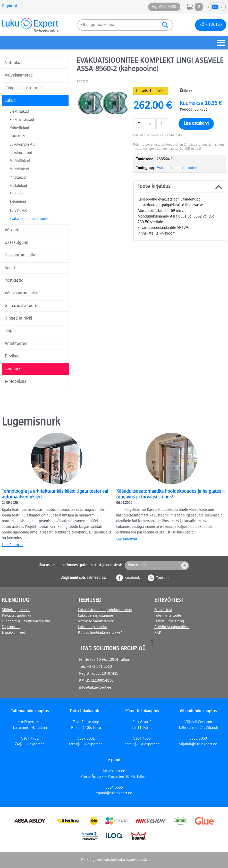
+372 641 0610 (99, 667)
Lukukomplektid (23, 145)
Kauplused (9, 6)
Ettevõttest (163, 610)
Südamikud (19, 194)
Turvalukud (18, 211)
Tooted (82, 82)
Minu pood (167, 7)
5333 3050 (198, 739)
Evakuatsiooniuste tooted (30, 219)
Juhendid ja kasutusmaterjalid (26, 622)
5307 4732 (30, 739)
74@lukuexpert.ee (30, 745)
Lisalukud (17, 137)
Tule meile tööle (168, 616)
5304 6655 (114, 788)
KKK (158, 633)
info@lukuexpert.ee (95, 688)
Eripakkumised (14, 633)
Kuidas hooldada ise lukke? (100, 633)
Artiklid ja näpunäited (172, 627)
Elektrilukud (19, 112)
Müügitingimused (16, 610)
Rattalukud (18, 186)
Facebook (132, 578)
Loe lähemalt (12, 545)
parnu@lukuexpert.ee (142, 745)
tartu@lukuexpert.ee (86, 745)
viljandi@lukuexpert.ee (198, 745)
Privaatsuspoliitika (16, 616)
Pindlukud (18, 178)
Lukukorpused (21, 153)
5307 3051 (86, 739)
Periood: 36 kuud (194, 110)
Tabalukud (18, 203)
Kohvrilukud (19, 128)
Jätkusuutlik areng (169, 622)
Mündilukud (19, 170)
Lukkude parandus (93, 627)
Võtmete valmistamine (96, 622)
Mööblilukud (20, 161)
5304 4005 (142, 739)
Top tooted (11, 627)
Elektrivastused (22, 120)
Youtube (163, 578)
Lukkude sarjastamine (96, 616)
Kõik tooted (211, 25)
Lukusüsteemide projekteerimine (105, 610)
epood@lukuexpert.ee (114, 794)
